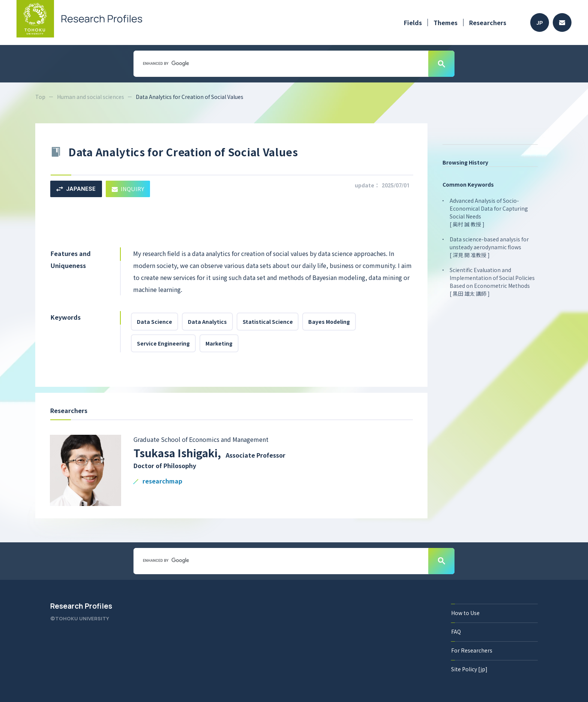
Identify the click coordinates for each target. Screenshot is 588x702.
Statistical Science (268, 322)
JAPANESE (76, 189)
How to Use (465, 613)
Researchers (488, 22)
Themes (445, 22)
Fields (413, 22)
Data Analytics (207, 322)
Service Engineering (163, 343)
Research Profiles (81, 606)
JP (540, 23)
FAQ (456, 632)
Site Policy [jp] (469, 669)
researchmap (162, 481)
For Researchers (472, 650)
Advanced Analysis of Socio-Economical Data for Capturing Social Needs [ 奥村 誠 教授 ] (489, 212)
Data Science (154, 322)
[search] (280, 63)
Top (40, 97)
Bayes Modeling (329, 322)
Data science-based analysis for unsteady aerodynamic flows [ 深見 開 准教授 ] (489, 247)
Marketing (219, 343)
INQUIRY (128, 189)
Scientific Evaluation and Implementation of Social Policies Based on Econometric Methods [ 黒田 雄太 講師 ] (492, 282)
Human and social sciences (91, 97)
